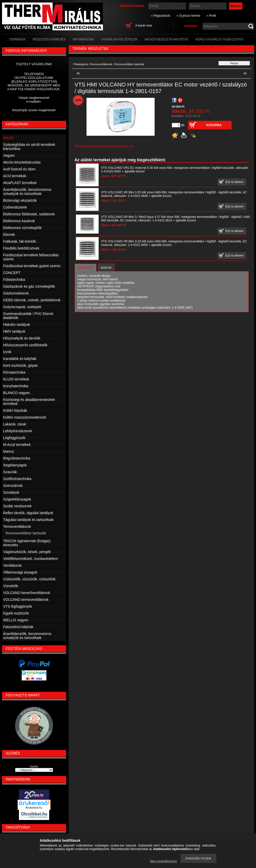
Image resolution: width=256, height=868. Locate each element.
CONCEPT (12, 273)
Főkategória (81, 64)
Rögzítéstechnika (17, 458)
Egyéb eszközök (16, 613)
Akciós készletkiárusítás (22, 162)
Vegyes (9, 155)
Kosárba (214, 125)
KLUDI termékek (16, 379)
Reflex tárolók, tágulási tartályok (28, 513)
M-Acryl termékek (17, 445)
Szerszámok (13, 486)
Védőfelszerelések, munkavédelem (31, 559)
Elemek (9, 235)
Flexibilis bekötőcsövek (21, 248)
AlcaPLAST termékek (20, 183)
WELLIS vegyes (16, 620)
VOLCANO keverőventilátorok (27, 593)
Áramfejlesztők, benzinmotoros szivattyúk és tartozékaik (27, 192)
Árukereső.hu (34, 808)
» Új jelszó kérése (188, 16)
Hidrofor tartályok (17, 325)
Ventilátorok (12, 565)
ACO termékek (15, 176)
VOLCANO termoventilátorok (26, 600)
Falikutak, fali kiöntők (20, 241)
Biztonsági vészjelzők (20, 200)
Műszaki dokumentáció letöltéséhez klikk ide (104, 146)
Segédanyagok (15, 465)
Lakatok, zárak (15, 424)
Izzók (7, 352)
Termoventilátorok (101, 64)
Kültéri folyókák (15, 410)
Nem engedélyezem (164, 861)
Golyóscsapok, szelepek (22, 307)
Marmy (9, 451)
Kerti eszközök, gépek (21, 366)
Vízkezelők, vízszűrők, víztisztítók (30, 579)
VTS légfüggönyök (18, 606)
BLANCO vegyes (17, 393)
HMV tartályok (14, 331)
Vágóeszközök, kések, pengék (27, 552)
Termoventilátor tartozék (26, 533)
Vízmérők (11, 586)
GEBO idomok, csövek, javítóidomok (32, 300)
